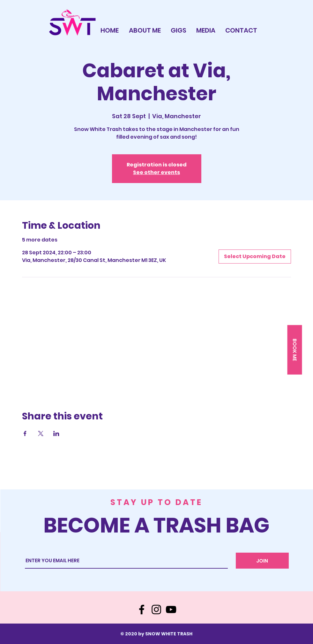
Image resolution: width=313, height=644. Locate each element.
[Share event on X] (41, 433)
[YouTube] (171, 609)
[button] (294, 350)
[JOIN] (262, 561)
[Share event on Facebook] (25, 433)
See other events (156, 172)
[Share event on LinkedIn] (56, 433)
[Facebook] (142, 609)
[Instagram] (156, 609)
